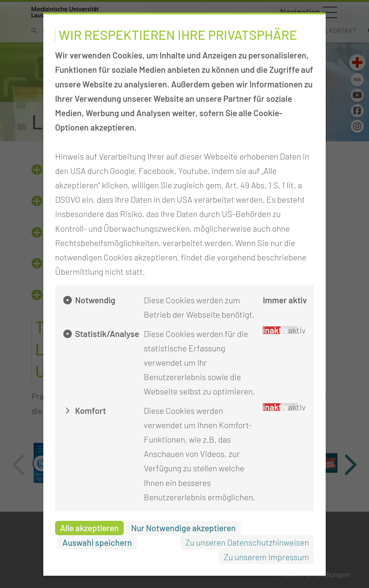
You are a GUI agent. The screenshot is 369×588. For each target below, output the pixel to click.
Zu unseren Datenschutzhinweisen (247, 542)
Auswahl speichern (97, 542)
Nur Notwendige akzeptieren (183, 528)
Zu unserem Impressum (266, 557)
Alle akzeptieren (89, 528)
